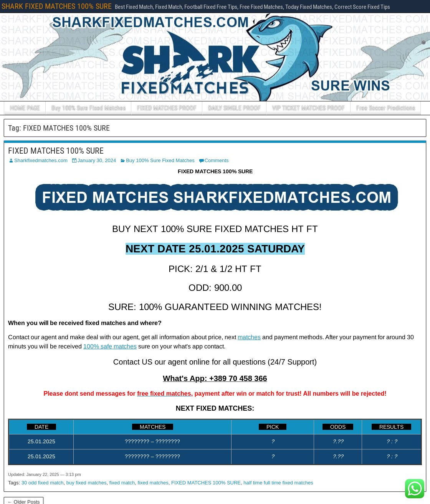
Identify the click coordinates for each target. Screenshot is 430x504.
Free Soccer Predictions (386, 108)
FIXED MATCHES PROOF (167, 108)
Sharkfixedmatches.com (41, 160)
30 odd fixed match (43, 483)
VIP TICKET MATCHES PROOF (308, 108)
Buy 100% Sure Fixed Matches (88, 108)
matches (249, 337)
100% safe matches (110, 346)
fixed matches (153, 483)
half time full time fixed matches (278, 483)
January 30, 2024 (97, 160)
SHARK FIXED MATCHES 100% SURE (57, 6)
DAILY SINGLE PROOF (234, 108)
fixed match (122, 483)
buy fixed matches (87, 483)
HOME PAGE (25, 108)
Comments (217, 160)
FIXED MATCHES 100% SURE (56, 151)
